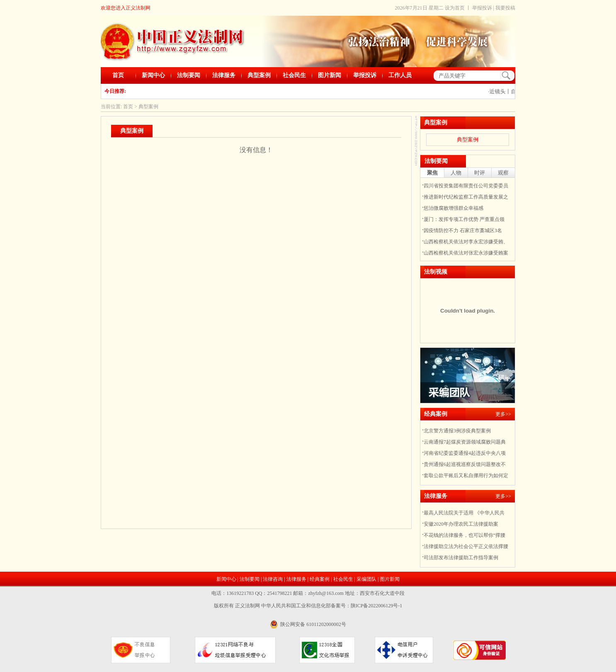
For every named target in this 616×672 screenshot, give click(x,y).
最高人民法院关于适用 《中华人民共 (464, 513)
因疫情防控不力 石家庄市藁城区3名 (463, 230)
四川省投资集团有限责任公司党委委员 (466, 186)
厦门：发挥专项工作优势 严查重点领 (464, 219)
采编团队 (366, 579)
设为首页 (455, 8)
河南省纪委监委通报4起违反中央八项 (465, 453)
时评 (480, 173)
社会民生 (294, 75)
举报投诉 (482, 8)
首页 (118, 75)
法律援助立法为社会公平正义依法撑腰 (466, 546)
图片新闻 (330, 75)
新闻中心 (153, 75)
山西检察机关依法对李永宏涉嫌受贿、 (466, 242)
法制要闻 (189, 75)
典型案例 (259, 75)
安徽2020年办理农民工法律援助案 (461, 524)
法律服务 (224, 75)
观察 (503, 173)
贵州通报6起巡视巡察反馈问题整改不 (465, 464)
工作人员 (400, 75)
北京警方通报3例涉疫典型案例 (457, 431)
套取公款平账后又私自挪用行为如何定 (466, 475)
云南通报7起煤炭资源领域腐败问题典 (465, 442)
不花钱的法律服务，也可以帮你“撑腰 (464, 535)
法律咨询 (273, 579)
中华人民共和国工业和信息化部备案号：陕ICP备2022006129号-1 (332, 606)
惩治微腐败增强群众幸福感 (454, 208)
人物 (456, 173)
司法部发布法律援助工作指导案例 (461, 558)
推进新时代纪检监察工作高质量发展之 (466, 197)
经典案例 (320, 579)
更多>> (503, 414)
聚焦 (432, 173)
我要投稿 (505, 8)
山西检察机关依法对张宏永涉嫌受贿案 (466, 253)
